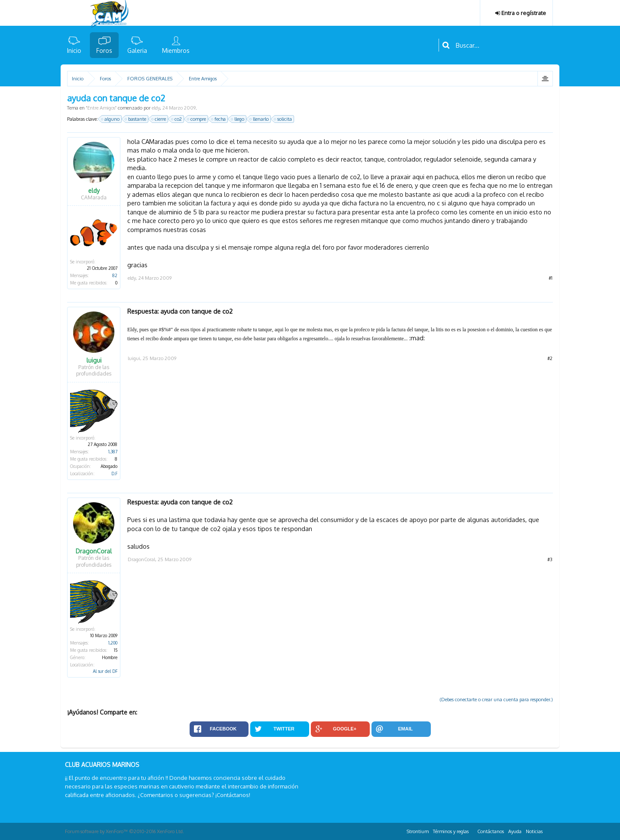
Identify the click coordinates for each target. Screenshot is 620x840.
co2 (177, 119)
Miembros (176, 50)
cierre (159, 119)
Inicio (74, 50)
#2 (550, 358)
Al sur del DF (105, 671)
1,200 (113, 643)
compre (197, 119)
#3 (550, 559)
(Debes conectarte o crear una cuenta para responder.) (496, 699)
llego (238, 119)
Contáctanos (491, 831)
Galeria (137, 50)
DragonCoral (94, 551)
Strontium (418, 831)
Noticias (534, 831)
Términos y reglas (451, 831)
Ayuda (515, 831)
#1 (551, 278)
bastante (136, 119)
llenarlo (259, 119)
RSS (550, 830)
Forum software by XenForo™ (124, 831)
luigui (94, 360)
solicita (283, 119)
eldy (156, 108)
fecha (219, 119)
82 (115, 275)
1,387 (113, 452)
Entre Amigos (101, 108)
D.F (114, 473)
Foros (104, 50)
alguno (111, 119)
